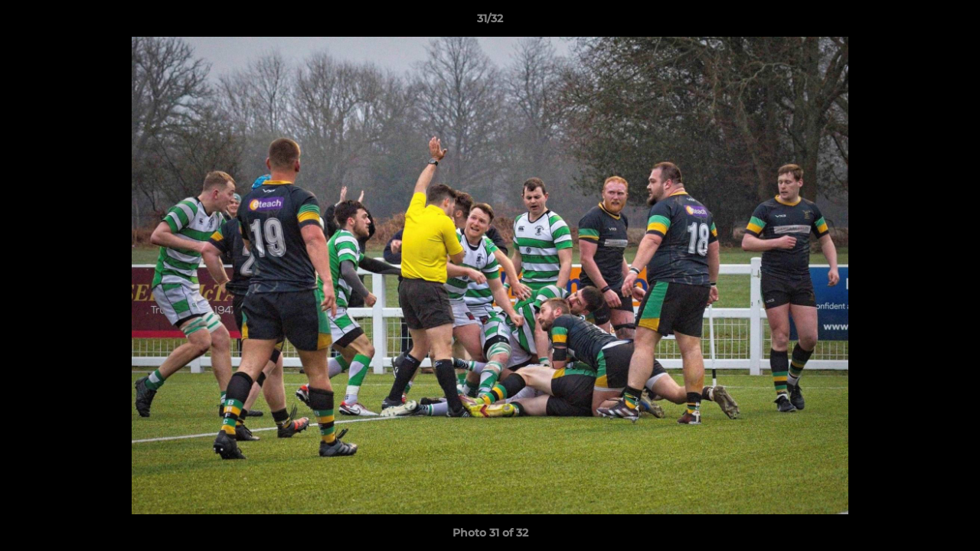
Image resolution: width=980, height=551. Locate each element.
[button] (952, 22)
